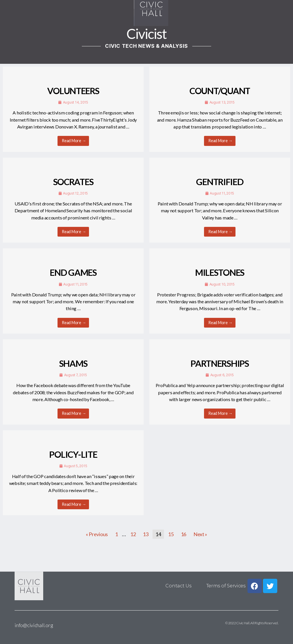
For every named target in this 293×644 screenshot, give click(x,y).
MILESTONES (220, 273)
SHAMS (73, 363)
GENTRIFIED (220, 182)
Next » (200, 534)
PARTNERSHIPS (220, 363)
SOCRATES (73, 182)
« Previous (97, 534)
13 (145, 534)
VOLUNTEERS (73, 91)
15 (171, 534)
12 (133, 534)
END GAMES (73, 273)
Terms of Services (226, 586)
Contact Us (179, 586)
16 (184, 534)
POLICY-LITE (73, 454)
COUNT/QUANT (220, 91)
